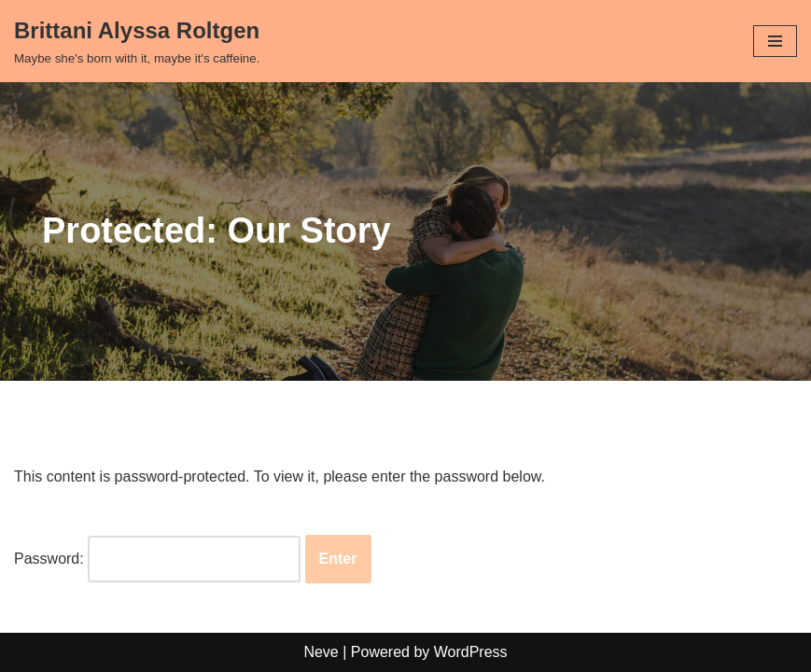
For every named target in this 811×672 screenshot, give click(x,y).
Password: (157, 559)
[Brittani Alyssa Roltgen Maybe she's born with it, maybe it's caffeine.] (137, 41)
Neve (321, 652)
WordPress (471, 652)
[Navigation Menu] (775, 41)
